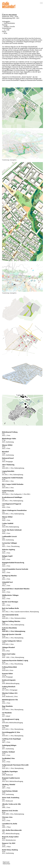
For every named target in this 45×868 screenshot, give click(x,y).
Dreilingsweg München (9, 576)
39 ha (4, 610)
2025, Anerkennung (8, 442)
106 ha (4, 688)
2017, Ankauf (6, 716)
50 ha (4, 851)
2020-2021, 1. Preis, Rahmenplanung (14, 631)
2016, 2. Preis (6, 703)
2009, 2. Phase (6, 827)
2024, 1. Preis (6, 520)
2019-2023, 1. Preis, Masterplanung (13, 638)
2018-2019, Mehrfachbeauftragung (12, 723)
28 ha (4, 760)
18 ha (4, 564)
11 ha (4, 460)
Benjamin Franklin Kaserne (11, 778)
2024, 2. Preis (6, 533)
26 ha (4, 525)
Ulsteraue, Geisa (7, 817)
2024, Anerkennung (8, 540)
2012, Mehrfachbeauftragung (11, 834)
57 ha (4, 440)
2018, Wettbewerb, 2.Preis (10, 696)
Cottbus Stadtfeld (8, 523)
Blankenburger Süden (9, 439)
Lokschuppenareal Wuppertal (12, 504)
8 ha (3, 499)
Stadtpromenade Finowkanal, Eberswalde (15, 765)
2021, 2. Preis (6, 605)
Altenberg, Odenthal (9, 785)
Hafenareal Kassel (8, 458)
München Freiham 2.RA (10, 693)
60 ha (4, 630)
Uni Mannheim (7, 713)
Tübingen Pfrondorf (8, 647)
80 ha (4, 812)
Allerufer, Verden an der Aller (11, 804)
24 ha (4, 727)
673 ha (4, 773)
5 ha (3, 603)
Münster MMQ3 (7, 517)
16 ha (4, 597)
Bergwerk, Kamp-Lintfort (10, 837)
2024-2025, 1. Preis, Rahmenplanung (13, 468)
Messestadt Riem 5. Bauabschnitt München (16, 589)
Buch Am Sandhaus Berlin (10, 608)
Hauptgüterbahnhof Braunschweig (13, 563)
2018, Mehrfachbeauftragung (11, 683)
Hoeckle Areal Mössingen (10, 602)
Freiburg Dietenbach (9, 687)
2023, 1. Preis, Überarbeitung (11, 546)
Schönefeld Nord (7, 582)
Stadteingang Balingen (9, 745)
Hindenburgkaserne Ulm (10, 700)
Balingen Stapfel (7, 556)
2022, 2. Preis (6, 579)
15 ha (4, 551)
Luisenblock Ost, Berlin (10, 824)
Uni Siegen (5, 726)
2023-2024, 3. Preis (8, 488)
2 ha (3, 466)
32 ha (4, 486)
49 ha (4, 447)
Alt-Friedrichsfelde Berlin (10, 615)
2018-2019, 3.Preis (8, 670)
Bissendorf (5, 452)
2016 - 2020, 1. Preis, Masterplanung (13, 657)
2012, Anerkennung (8, 794)
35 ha (4, 708)
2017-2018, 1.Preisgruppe (10, 690)
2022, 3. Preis (6, 599)
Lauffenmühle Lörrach (9, 536)
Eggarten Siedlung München (11, 621)
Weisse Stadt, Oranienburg (11, 798)
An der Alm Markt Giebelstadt (12, 530)
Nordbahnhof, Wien (8, 758)
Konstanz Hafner (7, 674)
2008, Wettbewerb (7, 775)
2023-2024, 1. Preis (8, 481)
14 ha (4, 643)
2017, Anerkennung (8, 749)
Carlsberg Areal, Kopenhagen (11, 739)
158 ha (4, 584)
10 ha (4, 532)
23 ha (4, 793)
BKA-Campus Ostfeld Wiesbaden (13, 484)
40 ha (4, 662)
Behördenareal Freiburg (10, 432)
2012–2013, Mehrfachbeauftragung (13, 781)
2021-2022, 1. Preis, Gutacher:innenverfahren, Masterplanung (20, 612)
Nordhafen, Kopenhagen (10, 771)
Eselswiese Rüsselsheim (9, 628)
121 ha (4, 675)
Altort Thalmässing (8, 465)
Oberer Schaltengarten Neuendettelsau (14, 510)
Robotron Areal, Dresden (10, 811)
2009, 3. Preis (6, 807)
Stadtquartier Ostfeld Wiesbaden (12, 478)
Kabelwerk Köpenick (9, 680)
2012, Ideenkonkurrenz (9, 840)
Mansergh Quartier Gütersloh (12, 634)
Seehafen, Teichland (8, 752)
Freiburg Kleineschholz (9, 667)
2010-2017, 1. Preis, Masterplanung (13, 736)
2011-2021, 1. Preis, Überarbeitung (12, 664)
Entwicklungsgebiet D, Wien (11, 732)
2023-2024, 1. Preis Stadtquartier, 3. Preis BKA (16, 494)
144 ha (4, 780)
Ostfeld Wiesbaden (8, 491)
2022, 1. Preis (6, 572)
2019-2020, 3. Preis (8, 644)
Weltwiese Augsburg (8, 550)
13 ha (4, 453)
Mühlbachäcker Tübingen (10, 595)
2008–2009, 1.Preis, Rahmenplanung (13, 814)
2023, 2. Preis (6, 559)
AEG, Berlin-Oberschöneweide (12, 830)
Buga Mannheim (7, 706)
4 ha (3, 747)
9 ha (3, 538)
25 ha (4, 590)
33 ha (4, 740)
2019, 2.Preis (6, 651)
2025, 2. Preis (6, 435)
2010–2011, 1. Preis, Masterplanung (13, 768)
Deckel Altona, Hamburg (10, 850)
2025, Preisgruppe (7, 462)
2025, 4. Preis (6, 448)
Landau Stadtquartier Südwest (12, 641)
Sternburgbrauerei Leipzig (11, 719)
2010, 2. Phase (6, 847)
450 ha (4, 492)
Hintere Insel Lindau (9, 654)
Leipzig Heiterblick (8, 471)
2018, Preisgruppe (7, 677)
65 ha (4, 479)
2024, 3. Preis (6, 507)
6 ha (3, 434)
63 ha (4, 473)
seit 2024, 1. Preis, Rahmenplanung (13, 475)
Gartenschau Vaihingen (9, 543)
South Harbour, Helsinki (10, 791)
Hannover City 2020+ (9, 843)
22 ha (4, 623)
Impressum (6, 862)
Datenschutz (6, 864)
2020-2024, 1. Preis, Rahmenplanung (13, 625)
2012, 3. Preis (6, 755)
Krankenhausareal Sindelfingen (12, 497)
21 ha (4, 767)
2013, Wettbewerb (7, 801)
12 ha (4, 519)
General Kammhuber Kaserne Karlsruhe (15, 569)
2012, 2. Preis (6, 820)
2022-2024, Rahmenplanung (10, 527)
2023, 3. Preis (6, 553)
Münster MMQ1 (7, 445)
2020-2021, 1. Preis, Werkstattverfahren (14, 618)
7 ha (3, 577)
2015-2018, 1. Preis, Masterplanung (13, 710)
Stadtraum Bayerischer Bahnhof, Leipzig (15, 660)
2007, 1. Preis (6, 788)
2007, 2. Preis (6, 742)
